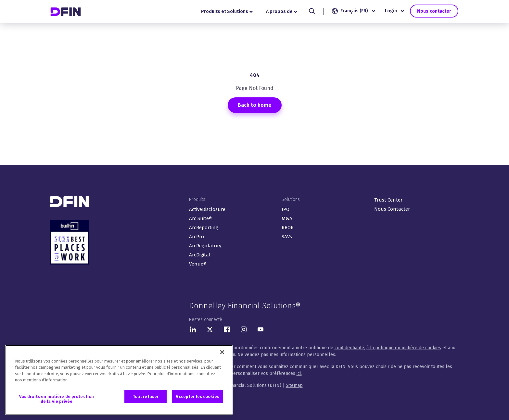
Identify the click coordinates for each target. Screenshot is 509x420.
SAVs (287, 237)
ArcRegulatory (205, 246)
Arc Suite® (200, 218)
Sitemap (294, 385)
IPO (286, 209)
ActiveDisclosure (207, 209)
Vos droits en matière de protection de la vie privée (57, 399)
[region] (119, 380)
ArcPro (197, 237)
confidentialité (349, 348)
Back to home (255, 105)
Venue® (198, 264)
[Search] (312, 11)
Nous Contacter (392, 209)
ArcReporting (204, 228)
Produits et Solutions (227, 12)
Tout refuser (146, 397)
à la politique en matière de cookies (404, 348)
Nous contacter (434, 11)
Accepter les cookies (197, 397)
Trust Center (388, 200)
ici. (299, 373)
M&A (287, 218)
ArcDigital (200, 255)
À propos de (282, 12)
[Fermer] (222, 352)
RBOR (288, 228)
